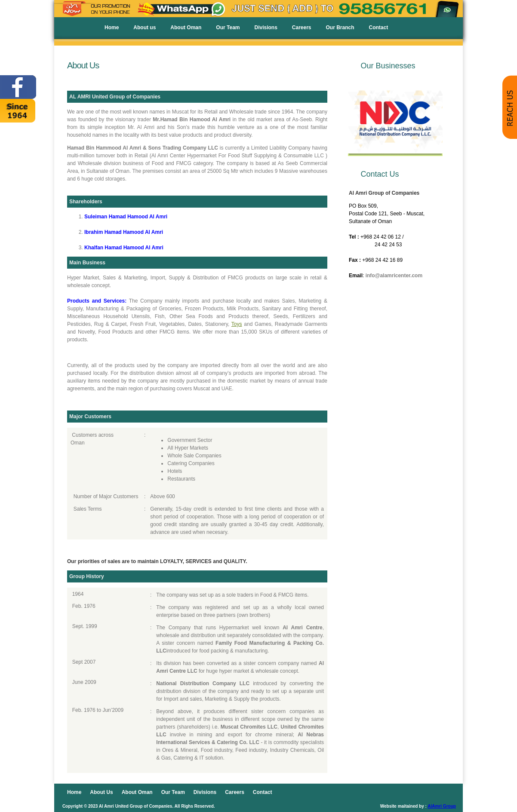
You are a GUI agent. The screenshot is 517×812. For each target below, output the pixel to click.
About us (145, 28)
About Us (101, 792)
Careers (302, 28)
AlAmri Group (442, 806)
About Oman (186, 28)
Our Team (228, 28)
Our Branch (340, 28)
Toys (237, 324)
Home (112, 28)
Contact (379, 28)
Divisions (266, 28)
